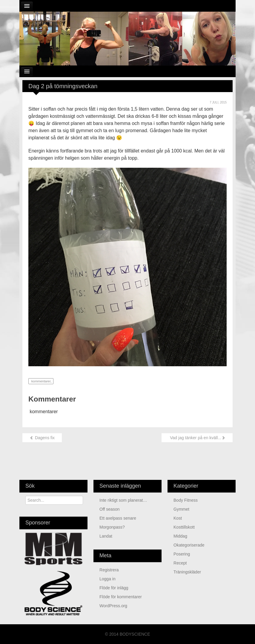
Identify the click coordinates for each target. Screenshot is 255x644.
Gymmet (181, 509)
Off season (109, 509)
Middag (180, 536)
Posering (182, 554)
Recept (180, 563)
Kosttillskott (184, 527)
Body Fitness (186, 500)
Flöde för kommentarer (121, 597)
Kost (178, 518)
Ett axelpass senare (118, 518)
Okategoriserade (189, 545)
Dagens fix (42, 438)
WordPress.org (113, 606)
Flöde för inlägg (114, 588)
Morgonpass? (112, 527)
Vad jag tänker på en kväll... (197, 438)
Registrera (109, 570)
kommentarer (40, 381)
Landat (106, 536)
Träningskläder (187, 572)
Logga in (107, 579)
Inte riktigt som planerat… (123, 500)
